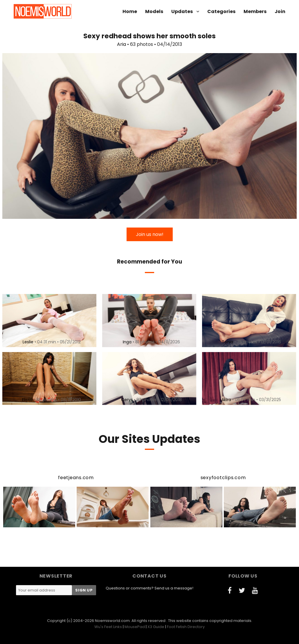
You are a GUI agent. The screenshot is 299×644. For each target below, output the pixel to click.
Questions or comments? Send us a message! (149, 588)
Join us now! (150, 234)
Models (154, 11)
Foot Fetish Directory (186, 627)
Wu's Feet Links (108, 627)
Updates (182, 11)
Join (280, 11)
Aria (121, 44)
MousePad (135, 627)
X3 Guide (156, 627)
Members (255, 11)
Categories (221, 11)
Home (130, 11)
